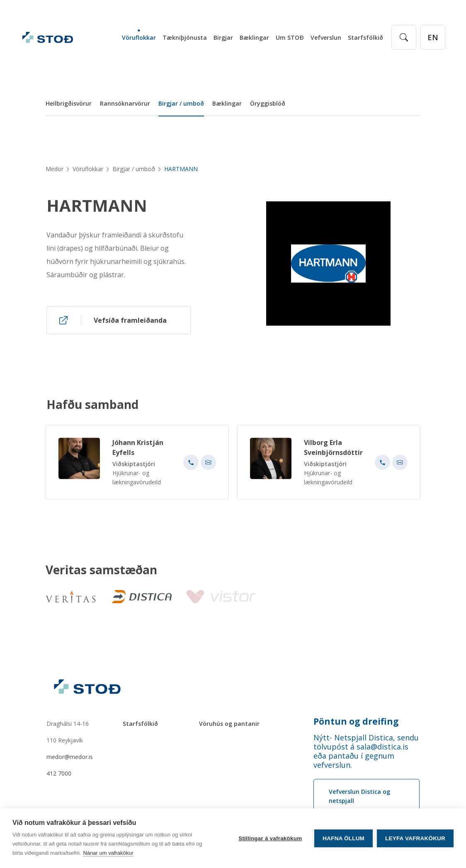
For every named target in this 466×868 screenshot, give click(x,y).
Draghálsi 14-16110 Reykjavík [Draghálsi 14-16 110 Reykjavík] (68, 732)
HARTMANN (97, 206)
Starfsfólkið (365, 37)
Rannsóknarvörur (125, 103)
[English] (433, 37)
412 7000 (59, 773)
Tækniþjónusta (185, 37)
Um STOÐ (290, 37)
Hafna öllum (343, 838)
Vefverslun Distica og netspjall (359, 796)
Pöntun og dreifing (356, 721)
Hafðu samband (92, 408)
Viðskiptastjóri (134, 467)
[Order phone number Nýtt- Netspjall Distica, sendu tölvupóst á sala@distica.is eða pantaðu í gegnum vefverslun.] (366, 751)
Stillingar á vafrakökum (270, 838)
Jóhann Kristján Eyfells (138, 451)
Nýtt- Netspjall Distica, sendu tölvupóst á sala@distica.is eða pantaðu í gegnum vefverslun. (366, 751)
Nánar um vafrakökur (108, 853)
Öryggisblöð (268, 103)
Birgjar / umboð (181, 103)
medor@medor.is (70, 757)
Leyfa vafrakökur (415, 838)
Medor (55, 169)
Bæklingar (254, 37)
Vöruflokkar (139, 37)
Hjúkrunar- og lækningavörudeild (137, 481)
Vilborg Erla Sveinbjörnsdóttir (333, 451)
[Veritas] (70, 597)
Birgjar (223, 37)
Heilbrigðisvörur (69, 103)
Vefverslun (326, 37)
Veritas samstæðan (101, 570)
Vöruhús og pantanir (229, 724)
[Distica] (140, 597)
